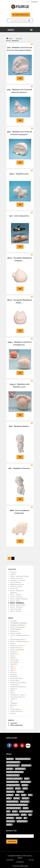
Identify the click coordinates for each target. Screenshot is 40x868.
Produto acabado (16, 633)
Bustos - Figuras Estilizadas (19, 599)
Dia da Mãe (14, 676)
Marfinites (14, 654)
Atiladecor (19, 856)
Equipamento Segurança (18, 687)
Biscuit (13, 658)
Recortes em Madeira (18, 627)
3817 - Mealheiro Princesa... (19, 468)
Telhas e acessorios (17, 578)
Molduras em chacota (17, 584)
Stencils (14, 689)
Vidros (13, 668)
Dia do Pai (13, 674)
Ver (20, 78)
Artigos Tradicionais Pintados (20, 576)
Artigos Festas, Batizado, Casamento (18, 684)
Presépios (14, 572)
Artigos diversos (16, 648)
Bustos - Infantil (15, 595)
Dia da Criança (15, 680)
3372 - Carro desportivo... (19, 216)
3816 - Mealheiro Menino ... (20, 426)
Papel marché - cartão (18, 695)
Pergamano (14, 703)
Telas (13, 666)
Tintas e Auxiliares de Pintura (20, 636)
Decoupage (15, 662)
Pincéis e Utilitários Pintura (20, 641)
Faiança (13, 656)
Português (34, 2)
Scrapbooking (16, 709)
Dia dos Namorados (16, 678)
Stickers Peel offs (17, 711)
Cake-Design (14, 660)
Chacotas (14, 652)
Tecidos (14, 699)
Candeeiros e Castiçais (18, 580)
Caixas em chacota (16, 586)
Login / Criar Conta (21, 15)
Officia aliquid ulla (16, 725)
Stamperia (14, 631)
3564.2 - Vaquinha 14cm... (19, 174)
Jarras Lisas (14, 588)
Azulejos (13, 574)
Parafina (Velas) (16, 629)
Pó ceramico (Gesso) (18, 697)
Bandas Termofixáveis (17, 650)
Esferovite (14, 664)
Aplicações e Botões (18, 646)
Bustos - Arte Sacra (17, 607)
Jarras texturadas (16, 609)
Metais (13, 643)
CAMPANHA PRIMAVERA (19, 623)
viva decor (14, 723)
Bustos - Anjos (15, 601)
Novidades (14, 621)
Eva (11, 707)
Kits (12, 701)
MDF (13, 691)
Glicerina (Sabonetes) (18, 639)
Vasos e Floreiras (16, 582)
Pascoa (13, 672)
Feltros (13, 693)
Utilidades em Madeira (18, 625)
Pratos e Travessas (16, 597)
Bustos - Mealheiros (17, 603)
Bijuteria (14, 705)
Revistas (13, 713)
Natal (13, 670)
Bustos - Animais (16, 611)
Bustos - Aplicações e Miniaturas (17, 592)
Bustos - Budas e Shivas (18, 605)
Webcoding (24, 866)
